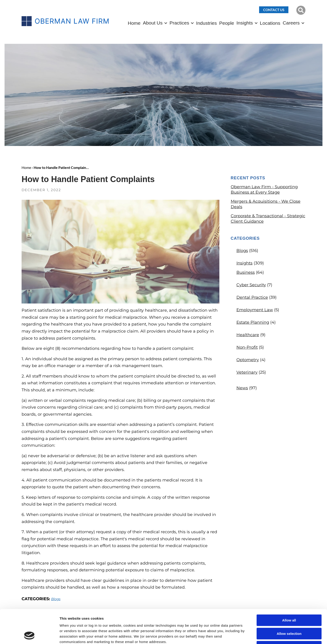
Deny (289, 615)
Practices (179, 23)
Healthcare (248, 335)
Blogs (242, 251)
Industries (207, 23)
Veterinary (247, 372)
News (242, 388)
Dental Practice (252, 297)
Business (246, 272)
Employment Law (255, 310)
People (227, 23)
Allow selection (289, 602)
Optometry (248, 360)
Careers (291, 23)
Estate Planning (253, 322)
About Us (153, 23)
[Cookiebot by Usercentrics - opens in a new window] (29, 635)
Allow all (289, 588)
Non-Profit (247, 347)
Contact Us (274, 10)
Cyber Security (251, 285)
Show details (238, 635)
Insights (245, 23)
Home (134, 23)
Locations (270, 23)
